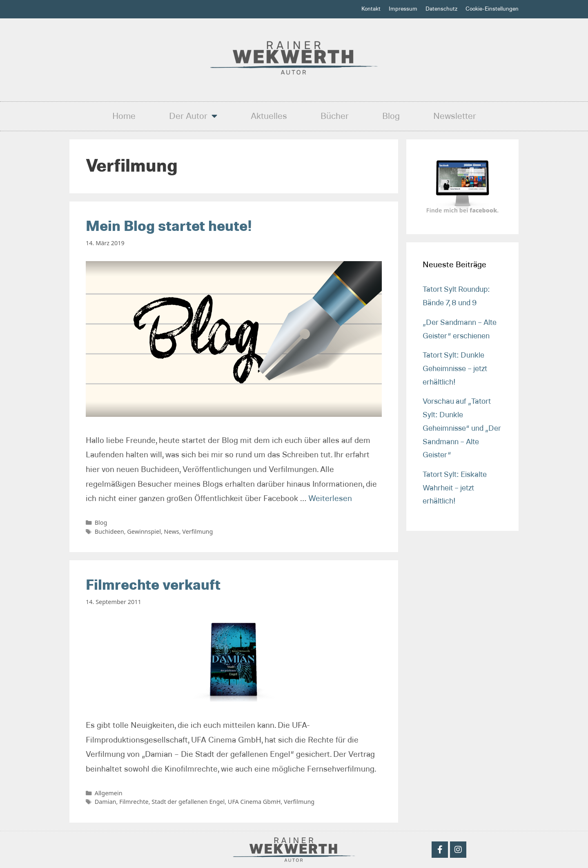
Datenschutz (441, 9)
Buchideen (109, 531)
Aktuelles (269, 116)
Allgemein (109, 793)
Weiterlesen (330, 499)
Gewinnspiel (144, 531)
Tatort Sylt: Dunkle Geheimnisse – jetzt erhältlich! (455, 369)
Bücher (335, 116)
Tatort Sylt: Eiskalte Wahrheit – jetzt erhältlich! (455, 488)
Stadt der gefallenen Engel (188, 802)
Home (124, 116)
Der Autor (193, 116)
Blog (391, 116)
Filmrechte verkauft (153, 585)
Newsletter (455, 116)
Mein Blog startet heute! (169, 226)
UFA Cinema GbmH (254, 802)
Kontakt (371, 9)
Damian (106, 802)
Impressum (403, 9)
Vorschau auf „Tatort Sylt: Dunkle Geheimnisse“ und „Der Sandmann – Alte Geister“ (462, 428)
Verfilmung (197, 531)
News (172, 531)
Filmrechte (134, 802)
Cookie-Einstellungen (492, 9)
